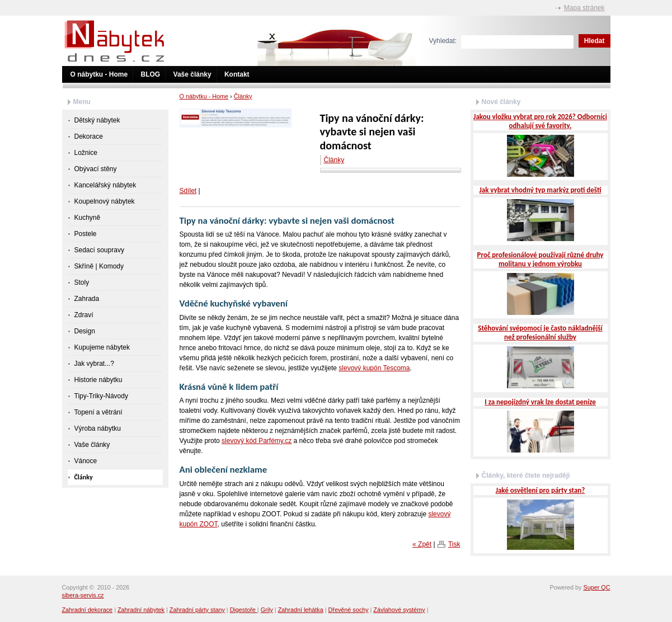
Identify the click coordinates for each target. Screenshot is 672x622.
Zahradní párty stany (197, 610)
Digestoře (244, 610)
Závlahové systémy (399, 610)
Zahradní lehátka (301, 610)
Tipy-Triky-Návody (101, 396)
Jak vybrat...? (94, 364)
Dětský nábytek (97, 120)
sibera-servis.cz (83, 595)
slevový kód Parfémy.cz (257, 441)
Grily (267, 610)
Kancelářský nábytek (105, 185)
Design (85, 331)
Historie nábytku (98, 380)
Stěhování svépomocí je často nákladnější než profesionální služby (540, 333)
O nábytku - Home (99, 74)
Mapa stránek (584, 8)
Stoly (82, 282)
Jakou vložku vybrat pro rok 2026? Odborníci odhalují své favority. (540, 121)
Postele (86, 234)
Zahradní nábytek (141, 610)
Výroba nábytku (98, 428)
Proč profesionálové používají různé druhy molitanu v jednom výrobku (541, 259)
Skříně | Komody (99, 266)
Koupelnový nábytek (105, 201)
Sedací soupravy (99, 250)
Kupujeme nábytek (102, 347)
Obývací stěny (96, 169)
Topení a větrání (98, 412)
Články (243, 96)
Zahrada (87, 299)
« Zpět (422, 544)
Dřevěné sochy (349, 610)
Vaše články (192, 74)
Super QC (596, 587)
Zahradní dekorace (88, 610)
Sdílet (188, 191)
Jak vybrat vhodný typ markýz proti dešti (540, 190)
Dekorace (89, 136)
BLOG (151, 74)
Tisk (454, 544)
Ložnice (86, 153)
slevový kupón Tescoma (374, 368)
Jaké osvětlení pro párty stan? (541, 490)
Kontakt (237, 74)
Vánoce (86, 461)
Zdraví (84, 315)
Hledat (595, 41)
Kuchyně (88, 218)
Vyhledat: (443, 41)
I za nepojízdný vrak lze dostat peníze (540, 402)
